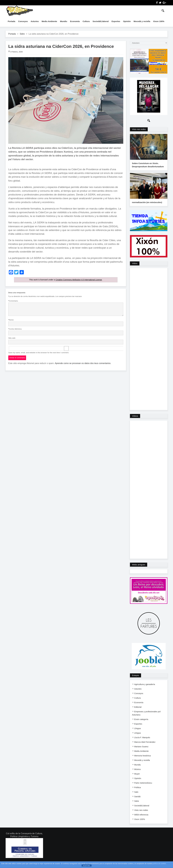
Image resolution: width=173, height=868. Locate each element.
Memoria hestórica (142, 760)
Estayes (135, 680)
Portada (11, 21)
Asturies (35, 21)
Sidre (22, 34)
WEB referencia (141, 819)
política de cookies (159, 864)
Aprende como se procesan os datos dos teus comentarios (83, 363)
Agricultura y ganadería (145, 689)
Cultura (86, 21)
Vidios (135, 268)
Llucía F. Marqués (142, 742)
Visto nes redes (139, 129)
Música (137, 774)
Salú (136, 796)
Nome (11, 320)
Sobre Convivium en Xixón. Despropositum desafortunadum (147, 167)
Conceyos (23, 21)
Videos (135, 420)
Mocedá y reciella (142, 21)
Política (138, 792)
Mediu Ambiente (49, 21)
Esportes (116, 21)
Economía (75, 21)
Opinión (127, 21)
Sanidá (137, 801)
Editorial (138, 711)
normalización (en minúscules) (147, 207)
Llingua (137, 733)
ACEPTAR (86, 866)
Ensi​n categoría (141, 724)
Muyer (137, 778)
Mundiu (64, 21)
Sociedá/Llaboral (101, 21)
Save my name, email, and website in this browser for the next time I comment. (39, 352)
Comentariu (13, 301)
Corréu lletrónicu (15, 329)
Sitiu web (12, 338)
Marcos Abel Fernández (145, 746)
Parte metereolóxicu (143, 787)
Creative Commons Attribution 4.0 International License (79, 280)
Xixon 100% (159, 21)
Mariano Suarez (141, 751)
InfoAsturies (20, 11)
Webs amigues (139, 569)
